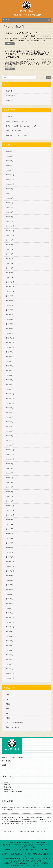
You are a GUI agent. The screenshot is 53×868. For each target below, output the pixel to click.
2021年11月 (10, 399)
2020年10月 (10, 459)
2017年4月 (10, 655)
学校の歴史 (10, 100)
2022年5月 (10, 371)
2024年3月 (10, 268)
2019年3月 (10, 548)
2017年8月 (10, 636)
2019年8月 (10, 524)
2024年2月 (10, 273)
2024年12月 (10, 226)
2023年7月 (10, 305)
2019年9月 (10, 520)
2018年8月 (10, 580)
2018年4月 (10, 599)
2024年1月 (10, 277)
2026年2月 (10, 166)
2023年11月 (10, 287)
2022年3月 (10, 380)
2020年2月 (10, 496)
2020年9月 (10, 464)
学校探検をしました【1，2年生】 (17, 135)
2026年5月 (10, 152)
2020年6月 (10, 478)
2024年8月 (10, 245)
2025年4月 (10, 207)
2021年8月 (10, 413)
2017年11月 (10, 622)
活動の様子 (8, 785)
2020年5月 (10, 482)
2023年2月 (10, 329)
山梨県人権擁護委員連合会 (13, 792)
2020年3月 (10, 492)
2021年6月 (10, 422)
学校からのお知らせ (44, 36)
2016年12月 (10, 674)
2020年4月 (10, 487)
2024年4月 (10, 263)
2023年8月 (10, 301)
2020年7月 (10, 473)
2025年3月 (10, 212)
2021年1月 (10, 445)
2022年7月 (10, 361)
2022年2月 (10, 385)
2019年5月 (10, 538)
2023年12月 (10, 282)
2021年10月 (10, 403)
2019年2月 (10, 552)
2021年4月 (10, 431)
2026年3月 (10, 161)
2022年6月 (10, 366)
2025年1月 (10, 221)
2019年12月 (10, 506)
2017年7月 (10, 641)
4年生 (8, 709)
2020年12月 (10, 450)
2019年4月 (10, 543)
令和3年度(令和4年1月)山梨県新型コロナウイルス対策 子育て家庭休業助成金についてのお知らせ (27, 54)
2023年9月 (10, 296)
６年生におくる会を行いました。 (23, 33)
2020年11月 (10, 454)
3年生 (8, 704)
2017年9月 (10, 632)
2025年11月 (10, 180)
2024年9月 (10, 240)
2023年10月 (10, 291)
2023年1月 (10, 333)
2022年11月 (10, 343)
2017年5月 (10, 650)
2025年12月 (10, 175)
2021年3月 (10, 436)
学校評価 (9, 91)
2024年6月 (10, 254)
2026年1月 (10, 170)
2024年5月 (10, 259)
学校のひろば (8, 789)
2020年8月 (10, 468)
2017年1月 (10, 669)
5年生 (8, 713)
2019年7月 (10, 529)
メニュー (6, 20)
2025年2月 (10, 217)
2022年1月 (10, 389)
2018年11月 (10, 566)
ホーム (6, 782)
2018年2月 (10, 608)
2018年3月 (10, 604)
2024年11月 (10, 231)
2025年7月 (10, 194)
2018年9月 (10, 576)
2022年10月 (10, 347)
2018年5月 (10, 594)
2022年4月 (10, 375)
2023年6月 (10, 310)
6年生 (8, 718)
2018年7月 (10, 585)
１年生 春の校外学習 (14, 131)
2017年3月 (10, 660)
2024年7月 (10, 249)
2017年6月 (10, 646)
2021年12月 (10, 394)
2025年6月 (10, 198)
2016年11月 (10, 678)
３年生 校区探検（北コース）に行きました (21, 126)
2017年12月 (10, 618)
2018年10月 (10, 571)
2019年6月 (10, 534)
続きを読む (10, 44)
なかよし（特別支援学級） (15, 723)
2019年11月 (10, 510)
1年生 (8, 695)
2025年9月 (10, 189)
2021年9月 (10, 408)
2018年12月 (10, 562)
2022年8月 (10, 357)
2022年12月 (10, 338)
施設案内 (5, 765)
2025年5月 (10, 203)
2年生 (8, 699)
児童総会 (9, 117)
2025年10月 (10, 184)
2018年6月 (10, 590)
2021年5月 (10, 427)
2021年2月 (10, 441)
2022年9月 (10, 352)
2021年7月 (10, 417)
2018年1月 (10, 613)
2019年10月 (10, 515)
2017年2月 (10, 664)
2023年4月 (10, 319)
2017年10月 (10, 627)
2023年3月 (10, 324)
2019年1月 (10, 557)
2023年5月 (10, 315)
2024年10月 (10, 235)
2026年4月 (10, 156)
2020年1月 (10, 501)
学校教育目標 (10, 96)
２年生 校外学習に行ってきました (18, 121)
